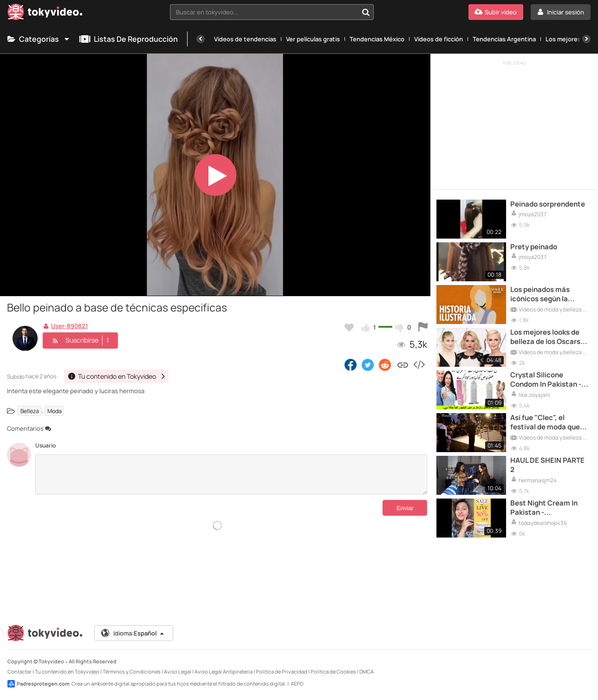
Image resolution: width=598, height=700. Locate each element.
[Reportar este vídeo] (423, 327)
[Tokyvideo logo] (45, 14)
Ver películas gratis (313, 39)
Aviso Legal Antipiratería (224, 671)
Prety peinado (534, 247)
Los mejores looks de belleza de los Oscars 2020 (545, 337)
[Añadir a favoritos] (349, 327)
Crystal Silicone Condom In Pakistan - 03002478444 (546, 380)
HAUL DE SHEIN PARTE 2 (547, 465)
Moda (55, 411)
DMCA (367, 671)
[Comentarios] (231, 474)
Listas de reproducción (129, 39)
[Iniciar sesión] (561, 12)
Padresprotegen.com (39, 684)
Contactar (19, 671)
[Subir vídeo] (496, 12)
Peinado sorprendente (548, 204)
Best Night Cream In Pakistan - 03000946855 (544, 508)
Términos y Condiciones (132, 671)
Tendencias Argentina (504, 39)
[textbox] (264, 12)
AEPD (297, 684)
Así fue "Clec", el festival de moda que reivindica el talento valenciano (545, 423)
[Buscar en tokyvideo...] (366, 12)
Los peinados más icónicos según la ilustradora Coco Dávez (549, 295)
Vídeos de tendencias (245, 39)
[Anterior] (201, 39)
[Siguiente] (586, 39)
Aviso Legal (178, 671)
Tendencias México (377, 39)
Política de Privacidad (282, 671)
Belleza (30, 411)
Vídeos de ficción (439, 39)
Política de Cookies (333, 671)
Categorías (39, 39)
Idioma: (133, 633)
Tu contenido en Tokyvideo (67, 671)
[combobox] (272, 12)
